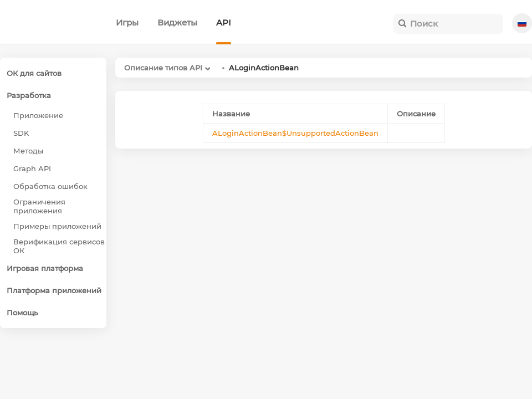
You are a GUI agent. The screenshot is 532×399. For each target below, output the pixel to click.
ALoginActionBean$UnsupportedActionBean (295, 133)
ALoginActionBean (264, 68)
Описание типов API (163, 68)
